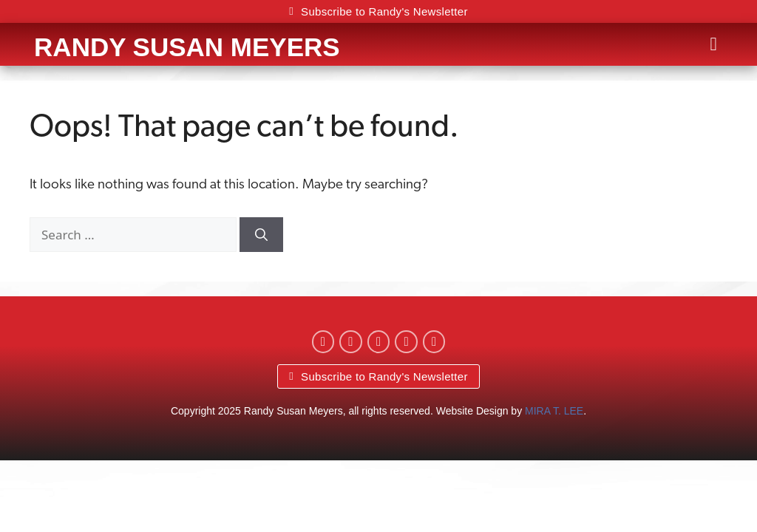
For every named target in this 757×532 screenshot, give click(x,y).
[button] (713, 44)
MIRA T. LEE (554, 411)
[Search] (261, 235)
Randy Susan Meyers (187, 47)
